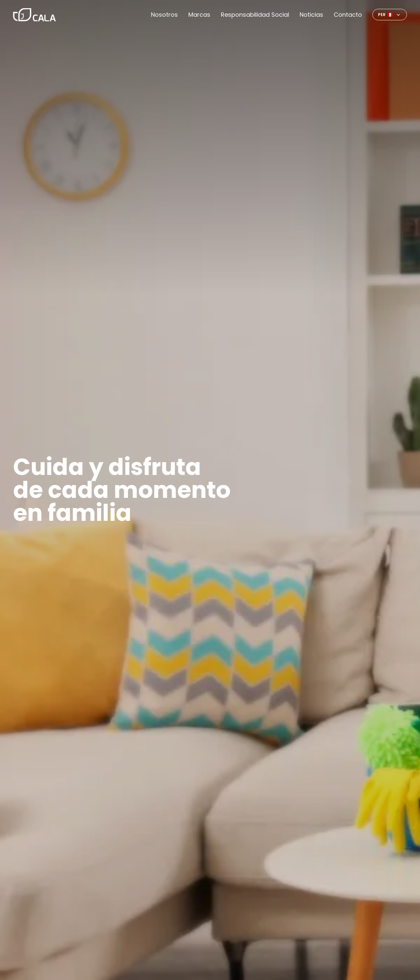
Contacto (348, 15)
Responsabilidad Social (255, 15)
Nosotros (164, 15)
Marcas (199, 15)
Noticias (311, 15)
